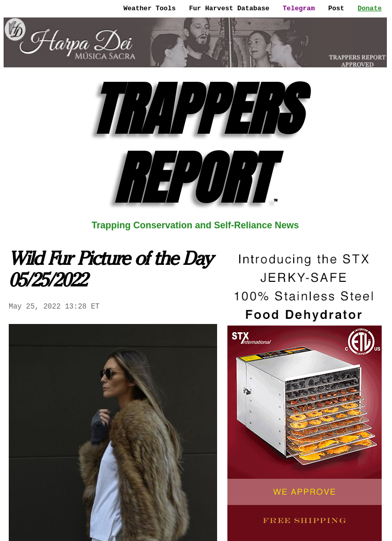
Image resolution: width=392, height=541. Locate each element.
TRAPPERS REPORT (195, 144)
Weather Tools (149, 8)
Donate (370, 8)
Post (336, 8)
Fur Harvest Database (229, 8)
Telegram (299, 8)
